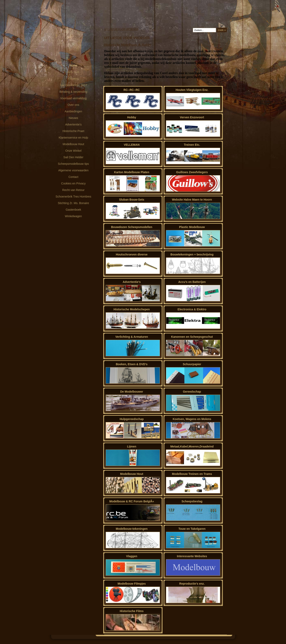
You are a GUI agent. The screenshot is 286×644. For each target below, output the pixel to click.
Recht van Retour (73, 190)
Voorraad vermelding (73, 98)
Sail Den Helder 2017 (73, 85)
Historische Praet (73, 131)
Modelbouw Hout (73, 144)
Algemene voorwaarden (73, 170)
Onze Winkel (73, 151)
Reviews (73, 79)
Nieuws (73, 118)
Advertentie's (73, 124)
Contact (73, 177)
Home (73, 66)
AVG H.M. (73, 72)
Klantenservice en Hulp (73, 138)
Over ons (73, 105)
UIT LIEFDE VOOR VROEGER (121, 29)
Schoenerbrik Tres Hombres (73, 197)
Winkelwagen (73, 216)
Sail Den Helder (73, 157)
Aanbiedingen (73, 111)
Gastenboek (73, 210)
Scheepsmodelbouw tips (73, 164)
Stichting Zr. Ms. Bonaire (73, 203)
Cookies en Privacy (73, 183)
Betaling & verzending (73, 92)
